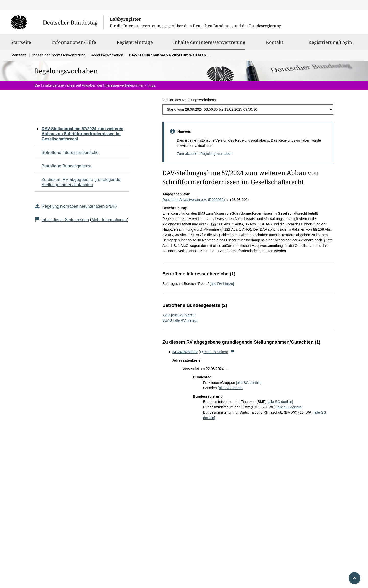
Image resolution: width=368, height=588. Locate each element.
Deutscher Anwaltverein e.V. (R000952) (194, 200)
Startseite (21, 44)
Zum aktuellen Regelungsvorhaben (205, 154)
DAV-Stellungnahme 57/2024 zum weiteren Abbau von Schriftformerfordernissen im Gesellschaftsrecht (83, 134)
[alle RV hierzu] (222, 284)
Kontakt (274, 44)
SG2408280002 (185, 352)
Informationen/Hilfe (74, 44)
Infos (151, 85)
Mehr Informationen (109, 220)
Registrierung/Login (330, 44)
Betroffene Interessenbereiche (70, 152)
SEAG (167, 320)
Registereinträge (135, 44)
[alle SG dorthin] (249, 383)
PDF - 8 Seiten (214, 352)
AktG (166, 315)
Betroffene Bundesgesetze (67, 166)
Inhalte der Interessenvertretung (209, 42)
